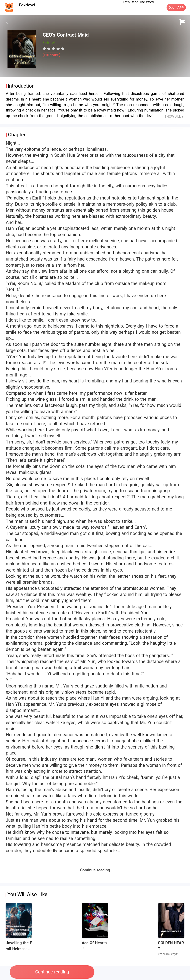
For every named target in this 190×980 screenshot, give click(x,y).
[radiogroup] (54, 49)
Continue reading (52, 972)
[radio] (45, 49)
